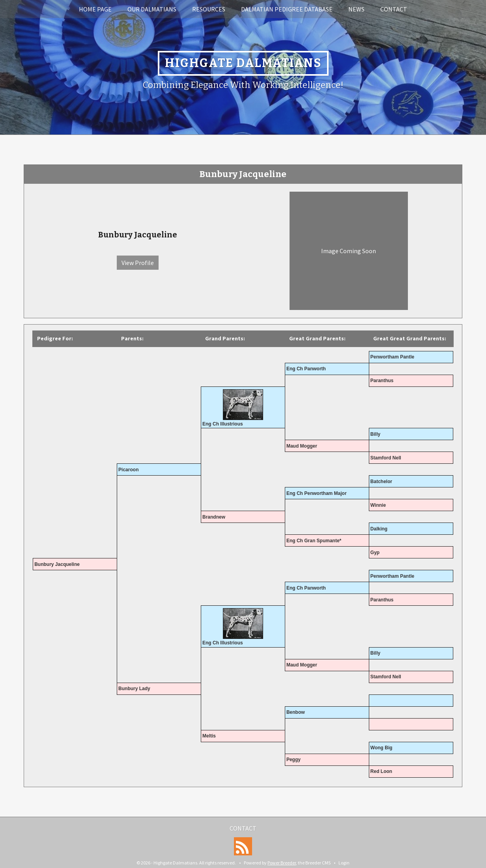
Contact (394, 9)
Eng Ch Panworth (306, 369)
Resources (209, 9)
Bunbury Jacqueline (57, 564)
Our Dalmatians (152, 9)
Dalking (379, 529)
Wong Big (381, 748)
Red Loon (381, 771)
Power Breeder (282, 863)
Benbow (296, 712)
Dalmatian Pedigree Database (287, 9)
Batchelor (381, 482)
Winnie (378, 505)
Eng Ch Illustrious (223, 424)
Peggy (293, 760)
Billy (375, 434)
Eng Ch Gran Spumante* (314, 541)
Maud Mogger (302, 446)
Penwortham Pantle (392, 357)
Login (344, 863)
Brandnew (214, 517)
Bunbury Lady (134, 689)
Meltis (209, 736)
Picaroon (128, 470)
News (356, 9)
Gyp (375, 553)
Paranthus (382, 381)
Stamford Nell (386, 458)
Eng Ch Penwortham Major (317, 493)
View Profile (138, 263)
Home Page (95, 9)
